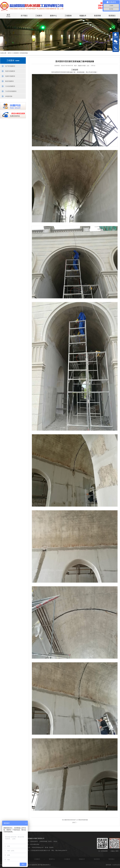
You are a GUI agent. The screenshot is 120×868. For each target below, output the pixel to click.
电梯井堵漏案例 (10, 76)
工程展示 (39, 16)
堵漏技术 (83, 16)
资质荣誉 (97, 16)
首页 (8, 16)
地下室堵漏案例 (10, 66)
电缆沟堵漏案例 (10, 71)
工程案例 (68, 16)
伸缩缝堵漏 (24, 53)
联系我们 (112, 16)
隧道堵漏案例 (9, 81)
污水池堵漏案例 (10, 86)
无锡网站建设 (116, 865)
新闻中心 (53, 16)
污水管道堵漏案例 (11, 91)
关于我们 (24, 16)
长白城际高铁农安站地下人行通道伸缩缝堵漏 (75, 820)
